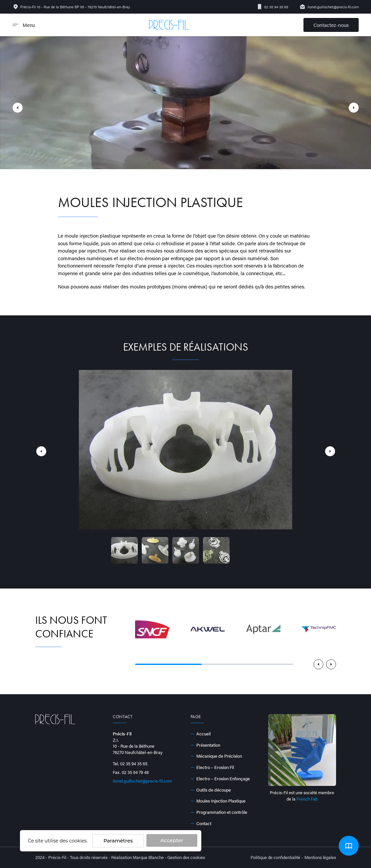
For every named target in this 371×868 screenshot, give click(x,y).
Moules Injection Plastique (218, 801)
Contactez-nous (331, 25)
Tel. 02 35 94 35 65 (130, 764)
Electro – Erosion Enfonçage (220, 779)
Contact (201, 823)
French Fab (307, 799)
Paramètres (118, 841)
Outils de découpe (211, 790)
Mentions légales (320, 857)
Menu (24, 25)
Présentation (206, 745)
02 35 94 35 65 (273, 7)
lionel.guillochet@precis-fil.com (329, 7)
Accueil (201, 734)
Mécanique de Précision (216, 756)
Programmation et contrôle (219, 812)
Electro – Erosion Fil (212, 767)
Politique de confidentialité (275, 857)
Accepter (172, 840)
